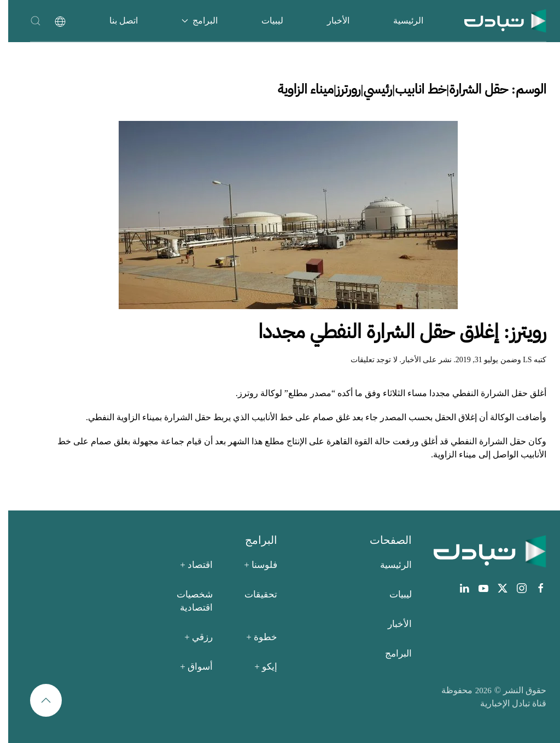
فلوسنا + (252, 565)
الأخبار (330, 21)
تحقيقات (253, 594)
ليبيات (264, 21)
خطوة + (253, 637)
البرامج (390, 654)
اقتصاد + (188, 565)
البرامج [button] (191, 21)
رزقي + (190, 637)
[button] (27, 21)
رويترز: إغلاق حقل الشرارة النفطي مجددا (394, 332)
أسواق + (188, 667)
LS (519, 360)
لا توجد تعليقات (366, 360)
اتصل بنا (115, 21)
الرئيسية (400, 21)
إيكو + (258, 667)
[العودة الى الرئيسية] (497, 21)
